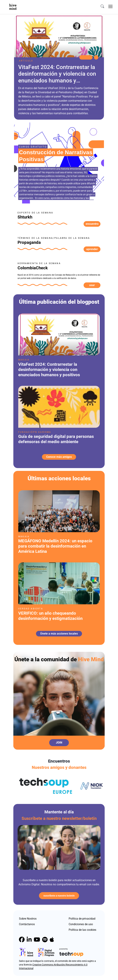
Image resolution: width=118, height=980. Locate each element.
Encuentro (92, 224)
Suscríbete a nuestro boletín (59, 896)
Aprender (92, 249)
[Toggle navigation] (110, 6)
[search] (102, 6)
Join (59, 743)
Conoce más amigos (59, 457)
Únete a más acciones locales (59, 634)
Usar (92, 285)
